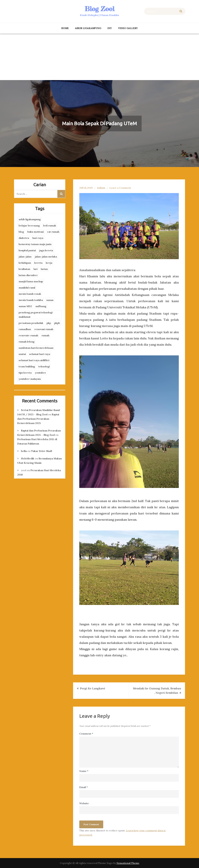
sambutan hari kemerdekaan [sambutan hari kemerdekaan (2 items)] (36, 348)
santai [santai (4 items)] (22, 354)
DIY (110, 28)
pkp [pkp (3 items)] (49, 323)
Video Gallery (128, 28)
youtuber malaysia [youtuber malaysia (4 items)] (30, 379)
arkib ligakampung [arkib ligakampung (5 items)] (30, 219)
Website (84, 803)
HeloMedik (28, 458)
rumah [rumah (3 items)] (45, 335)
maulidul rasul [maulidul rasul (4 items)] (27, 288)
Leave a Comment (120, 188)
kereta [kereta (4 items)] (38, 263)
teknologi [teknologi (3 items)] (44, 366)
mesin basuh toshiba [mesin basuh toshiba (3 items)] (31, 300)
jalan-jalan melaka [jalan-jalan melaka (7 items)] (46, 257)
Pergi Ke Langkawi (93, 688)
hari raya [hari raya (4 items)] (38, 238)
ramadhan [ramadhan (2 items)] (25, 329)
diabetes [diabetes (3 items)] (24, 238)
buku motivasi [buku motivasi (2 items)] (36, 232)
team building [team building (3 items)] (27, 366)
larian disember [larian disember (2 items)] (28, 275)
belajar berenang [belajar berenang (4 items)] (29, 225)
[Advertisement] (99, 57)
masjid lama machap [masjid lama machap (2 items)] (31, 281)
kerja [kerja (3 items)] (49, 263)
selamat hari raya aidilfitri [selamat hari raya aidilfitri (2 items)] (34, 360)
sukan (101, 188)
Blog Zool (99, 9)
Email (83, 787)
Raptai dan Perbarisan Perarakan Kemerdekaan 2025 (38, 419)
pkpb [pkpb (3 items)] (57, 323)
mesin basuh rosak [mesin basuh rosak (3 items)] (30, 294)
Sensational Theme (128, 863)
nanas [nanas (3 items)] (50, 300)
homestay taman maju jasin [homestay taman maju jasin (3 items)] (35, 244)
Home (65, 28)
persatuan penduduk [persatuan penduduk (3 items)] (31, 323)
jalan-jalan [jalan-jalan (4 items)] (25, 257)
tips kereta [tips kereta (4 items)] (25, 373)
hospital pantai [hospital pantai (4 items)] (27, 250)
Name (84, 771)
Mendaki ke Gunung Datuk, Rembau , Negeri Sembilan (157, 691)
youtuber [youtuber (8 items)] (40, 373)
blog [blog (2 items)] (21, 232)
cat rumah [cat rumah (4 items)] (53, 232)
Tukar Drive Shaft (42, 451)
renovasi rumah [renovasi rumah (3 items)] (44, 329)
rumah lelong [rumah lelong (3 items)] (27, 342)
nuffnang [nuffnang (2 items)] (41, 306)
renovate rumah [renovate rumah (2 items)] (28, 335)
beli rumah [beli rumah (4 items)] (50, 225)
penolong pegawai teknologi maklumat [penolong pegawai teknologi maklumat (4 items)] (36, 315)
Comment (86, 734)
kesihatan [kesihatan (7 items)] (24, 269)
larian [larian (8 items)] (44, 269)
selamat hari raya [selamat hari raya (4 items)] (40, 354)
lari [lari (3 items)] (36, 269)
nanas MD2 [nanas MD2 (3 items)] (25, 306)
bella (24, 451)
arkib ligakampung (88, 28)
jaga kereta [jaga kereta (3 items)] (46, 250)
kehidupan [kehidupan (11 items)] (25, 263)
